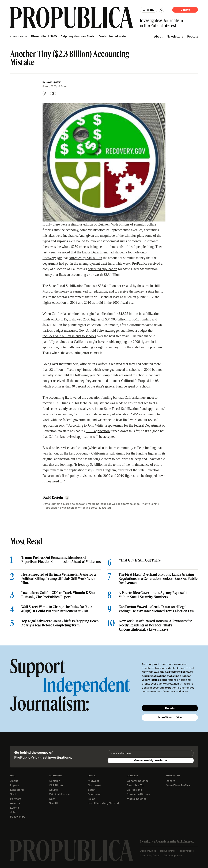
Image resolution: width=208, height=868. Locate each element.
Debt (52, 799)
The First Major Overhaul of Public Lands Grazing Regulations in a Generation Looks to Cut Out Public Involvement (158, 579)
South (92, 790)
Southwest (95, 794)
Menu (151, 10)
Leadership (17, 790)
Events (14, 808)
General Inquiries (138, 781)
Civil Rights (56, 785)
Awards (15, 803)
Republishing (167, 851)
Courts (53, 790)
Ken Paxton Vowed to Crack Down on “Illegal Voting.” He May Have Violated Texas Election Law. (157, 609)
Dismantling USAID (44, 36)
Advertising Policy (150, 856)
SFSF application (98, 431)
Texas (92, 799)
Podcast (193, 36)
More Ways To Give (178, 785)
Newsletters (175, 36)
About (158, 36)
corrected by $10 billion (85, 258)
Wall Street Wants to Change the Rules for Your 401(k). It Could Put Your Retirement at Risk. (57, 609)
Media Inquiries (137, 799)
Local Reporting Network (104, 803)
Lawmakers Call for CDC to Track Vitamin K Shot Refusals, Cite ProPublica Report (59, 595)
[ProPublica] (72, 18)
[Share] (45, 94)
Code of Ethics (148, 851)
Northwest (95, 785)
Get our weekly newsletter (151, 760)
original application (99, 314)
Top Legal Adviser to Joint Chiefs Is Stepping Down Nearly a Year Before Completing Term (60, 623)
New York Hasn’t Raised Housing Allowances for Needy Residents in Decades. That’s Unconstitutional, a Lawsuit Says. (155, 625)
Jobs (13, 812)
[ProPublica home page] (72, 850)
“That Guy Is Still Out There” (140, 560)
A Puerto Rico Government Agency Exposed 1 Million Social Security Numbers (153, 595)
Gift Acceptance (173, 856)
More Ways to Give (170, 718)
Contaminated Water (113, 36)
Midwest (93, 781)
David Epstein (53, 82)
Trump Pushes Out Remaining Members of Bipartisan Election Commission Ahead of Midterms (61, 560)
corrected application (103, 269)
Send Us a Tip (135, 785)
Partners (16, 799)
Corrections (134, 790)
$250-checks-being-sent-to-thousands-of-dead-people (108, 247)
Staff (13, 794)
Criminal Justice (59, 794)
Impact (15, 785)
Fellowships (18, 817)
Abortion (55, 781)
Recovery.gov (52, 258)
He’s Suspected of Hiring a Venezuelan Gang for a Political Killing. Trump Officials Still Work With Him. (58, 579)
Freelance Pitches (138, 794)
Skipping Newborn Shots (78, 36)
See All (53, 803)
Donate (185, 10)
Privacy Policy (186, 851)
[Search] (161, 10)
